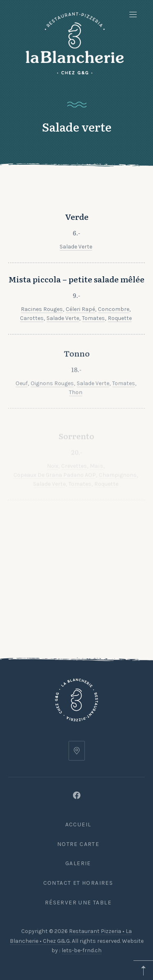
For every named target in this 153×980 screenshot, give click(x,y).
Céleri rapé (80, 324)
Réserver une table (78, 903)
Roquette (120, 333)
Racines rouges (42, 324)
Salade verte (76, 249)
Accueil (78, 824)
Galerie (78, 863)
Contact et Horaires (78, 883)
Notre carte (78, 844)
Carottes (32, 333)
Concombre (114, 324)
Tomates (93, 333)
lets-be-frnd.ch (82, 950)
